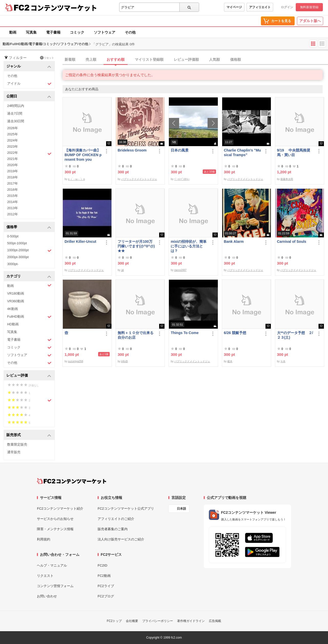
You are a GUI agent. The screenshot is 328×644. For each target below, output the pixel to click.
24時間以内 (16, 106)
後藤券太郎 (287, 179)
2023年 (13, 147)
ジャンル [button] (29, 67)
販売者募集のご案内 (113, 529)
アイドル (29, 84)
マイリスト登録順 (149, 59)
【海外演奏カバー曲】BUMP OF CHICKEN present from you (83, 155)
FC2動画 (104, 576)
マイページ (234, 7)
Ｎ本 (283, 361)
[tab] (195, 60)
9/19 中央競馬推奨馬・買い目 (294, 153)
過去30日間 (16, 121)
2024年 (13, 140)
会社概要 (132, 621)
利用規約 (44, 539)
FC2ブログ (106, 596)
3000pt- (13, 264)
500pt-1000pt (17, 243)
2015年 (13, 196)
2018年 (13, 177)
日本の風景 (180, 150)
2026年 (13, 128)
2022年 (29, 153)
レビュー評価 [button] (29, 376)
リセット (47, 58)
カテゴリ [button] (29, 276)
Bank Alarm (234, 241)
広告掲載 (215, 621)
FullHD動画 (29, 317)
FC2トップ (114, 621)
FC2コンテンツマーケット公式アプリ (126, 509)
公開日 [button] (29, 97)
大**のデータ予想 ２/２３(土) (295, 335)
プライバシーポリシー (158, 621)
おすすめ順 (116, 59)
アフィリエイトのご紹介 (116, 519)
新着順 (70, 59)
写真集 (31, 32)
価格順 (235, 59)
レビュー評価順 (186, 59)
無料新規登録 (309, 7)
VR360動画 (16, 301)
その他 (130, 32)
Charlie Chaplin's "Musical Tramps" (243, 153)
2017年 (13, 183)
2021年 (13, 159)
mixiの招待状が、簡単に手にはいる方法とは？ (189, 246)
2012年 (13, 214)
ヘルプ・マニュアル (52, 565)
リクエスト (45, 576)
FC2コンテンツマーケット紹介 (60, 509)
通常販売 (14, 452)
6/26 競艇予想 (235, 333)
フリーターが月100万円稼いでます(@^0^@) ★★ (136, 246)
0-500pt (13, 236)
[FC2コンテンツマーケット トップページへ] (72, 481)
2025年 (13, 134)
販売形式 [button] (29, 435)
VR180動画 (16, 293)
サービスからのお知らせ (55, 519)
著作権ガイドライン (191, 621)
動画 (13, 32)
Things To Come (185, 333)
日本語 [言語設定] (181, 509)
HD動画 (13, 324)
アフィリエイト (260, 7)
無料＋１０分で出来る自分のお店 (136, 335)
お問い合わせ (47, 596)
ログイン (287, 7)
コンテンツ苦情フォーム (55, 586)
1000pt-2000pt (29, 250)
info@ (125, 361)
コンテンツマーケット (64, 8)
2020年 (13, 165)
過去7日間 (15, 113)
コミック (77, 32)
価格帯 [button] (29, 227)
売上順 (91, 59)
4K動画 (13, 309)
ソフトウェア (105, 32)
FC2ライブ (106, 586)
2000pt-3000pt (18, 257)
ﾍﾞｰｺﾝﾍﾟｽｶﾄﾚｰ (182, 179)
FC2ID (102, 565)
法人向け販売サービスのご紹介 (121, 539)
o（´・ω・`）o (76, 179)
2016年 (13, 190)
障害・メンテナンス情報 (55, 529)
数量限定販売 (17, 444)
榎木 (230, 361)
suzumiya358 (75, 361)
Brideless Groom (132, 150)
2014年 (13, 202)
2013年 (13, 208)
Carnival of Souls (292, 241)
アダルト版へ (310, 21)
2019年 (13, 171)
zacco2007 (180, 270)
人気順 (214, 59)
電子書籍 (53, 32)
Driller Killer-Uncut (80, 241)
